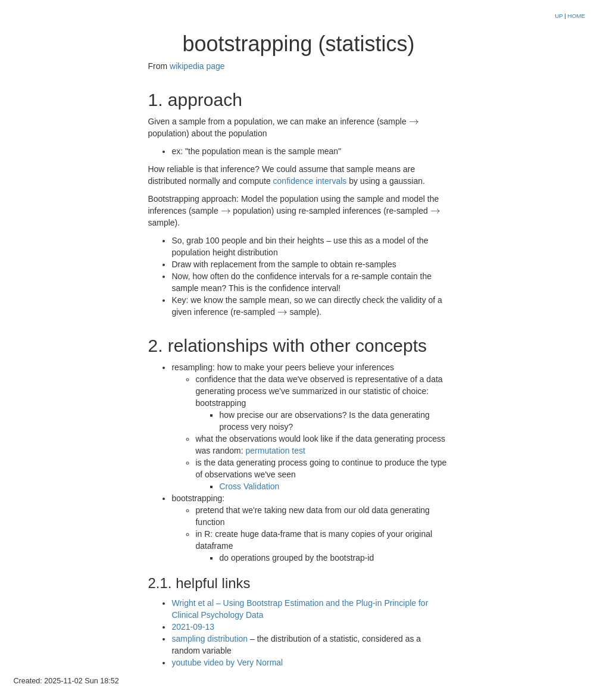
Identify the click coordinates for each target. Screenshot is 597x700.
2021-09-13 (193, 627)
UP (560, 16)
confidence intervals (310, 181)
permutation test (276, 451)
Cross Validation (249, 486)
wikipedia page (197, 66)
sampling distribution (210, 639)
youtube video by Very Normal (227, 662)
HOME (576, 16)
